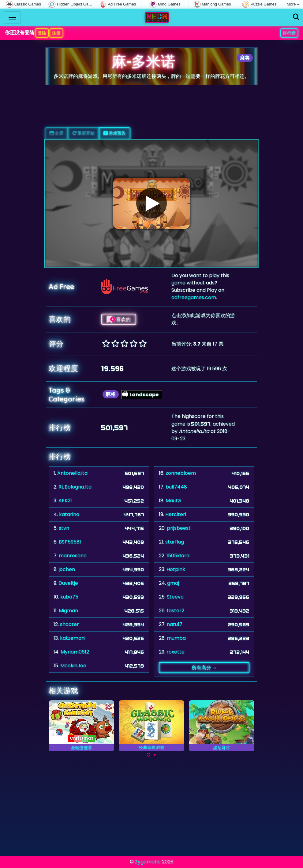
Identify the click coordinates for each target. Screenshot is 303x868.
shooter (69, 624)
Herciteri (176, 514)
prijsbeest (179, 528)
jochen (67, 569)
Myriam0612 (75, 652)
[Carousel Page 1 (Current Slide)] (148, 755)
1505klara (178, 556)
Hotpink (176, 569)
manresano (73, 556)
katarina (69, 514)
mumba (176, 638)
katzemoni (73, 638)
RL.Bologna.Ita (75, 487)
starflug (175, 542)
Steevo (175, 597)
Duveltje (68, 583)
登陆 (42, 33)
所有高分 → (204, 668)
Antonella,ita (72, 473)
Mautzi (173, 501)
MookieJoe (73, 666)
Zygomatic (148, 862)
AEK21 (65, 501)
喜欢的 (119, 319)
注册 (56, 33)
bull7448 (176, 487)
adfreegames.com (194, 297)
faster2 (176, 611)
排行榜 (289, 33)
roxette (176, 652)
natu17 (175, 624)
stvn (64, 528)
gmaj (173, 583)
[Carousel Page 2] (155, 755)
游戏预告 (115, 133)
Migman (68, 611)
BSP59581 (70, 542)
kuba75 (69, 597)
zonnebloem (181, 473)
